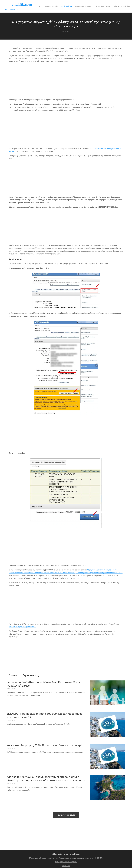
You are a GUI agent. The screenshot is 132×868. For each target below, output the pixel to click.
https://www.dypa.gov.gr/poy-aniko (22, 627)
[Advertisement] (66, 80)
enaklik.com (76, 854)
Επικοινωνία (66, 866)
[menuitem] (54, 6)
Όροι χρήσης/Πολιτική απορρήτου (66, 862)
